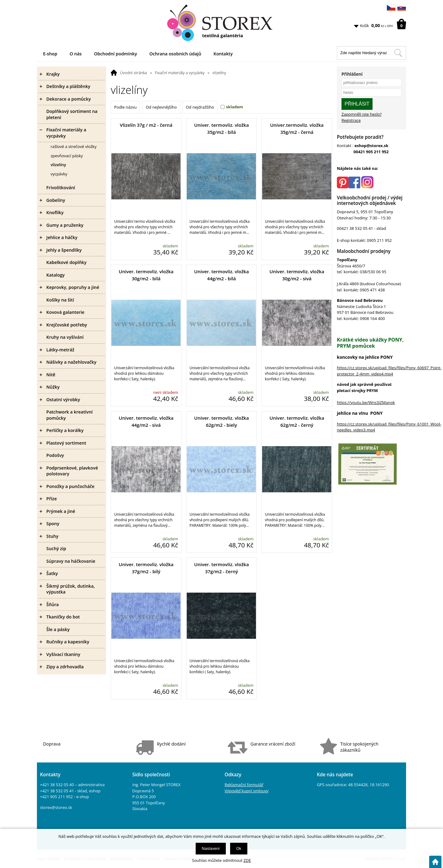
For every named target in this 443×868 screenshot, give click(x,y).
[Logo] (221, 23)
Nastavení (211, 848)
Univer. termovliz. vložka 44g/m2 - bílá (221, 275)
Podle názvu (125, 107)
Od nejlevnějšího (161, 107)
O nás (76, 54)
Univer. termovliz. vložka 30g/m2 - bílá (146, 275)
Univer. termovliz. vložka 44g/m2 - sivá (146, 421)
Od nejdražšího (200, 107)
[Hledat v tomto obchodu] (398, 53)
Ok (239, 848)
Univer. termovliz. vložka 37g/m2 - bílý (146, 568)
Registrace (351, 120)
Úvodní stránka (134, 73)
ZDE (247, 860)
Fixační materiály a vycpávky (180, 73)
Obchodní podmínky (116, 54)
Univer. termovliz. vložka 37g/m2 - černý (221, 568)
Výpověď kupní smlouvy (247, 791)
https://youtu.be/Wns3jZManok (366, 402)
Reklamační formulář (244, 785)
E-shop (50, 54)
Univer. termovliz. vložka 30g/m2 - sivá (297, 275)
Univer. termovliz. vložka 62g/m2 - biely (221, 421)
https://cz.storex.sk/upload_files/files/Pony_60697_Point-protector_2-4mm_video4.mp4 (389, 371)
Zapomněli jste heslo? (362, 114)
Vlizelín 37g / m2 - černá (146, 125)
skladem (235, 107)
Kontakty (223, 54)
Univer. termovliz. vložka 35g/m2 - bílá (221, 128)
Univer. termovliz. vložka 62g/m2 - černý (297, 421)
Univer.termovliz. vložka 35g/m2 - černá (297, 128)
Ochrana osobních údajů (175, 54)
